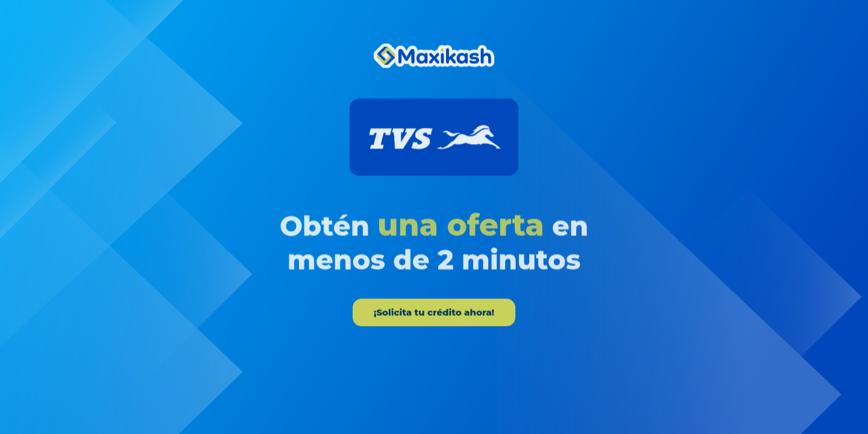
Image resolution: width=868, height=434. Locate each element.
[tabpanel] (434, 184)
